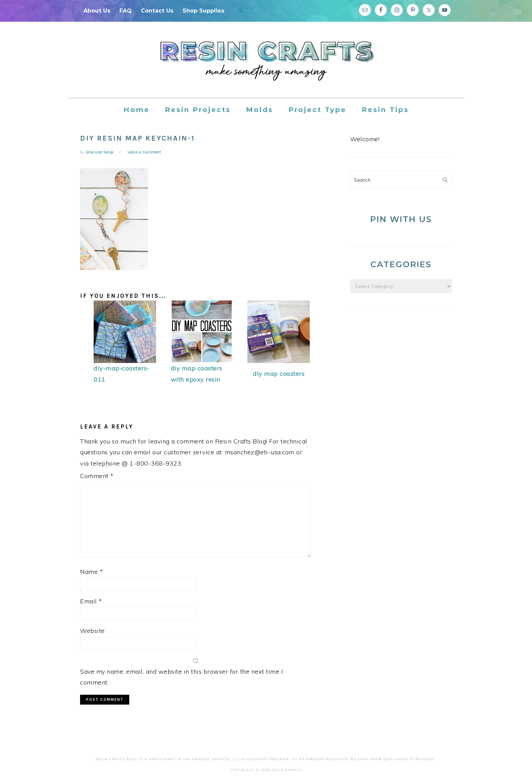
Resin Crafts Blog (266, 66)
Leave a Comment (144, 152)
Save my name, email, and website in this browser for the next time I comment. (182, 677)
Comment (97, 476)
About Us (97, 11)
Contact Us (157, 11)
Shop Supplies (203, 11)
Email (91, 601)
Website (92, 631)
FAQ (126, 11)
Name (91, 572)
